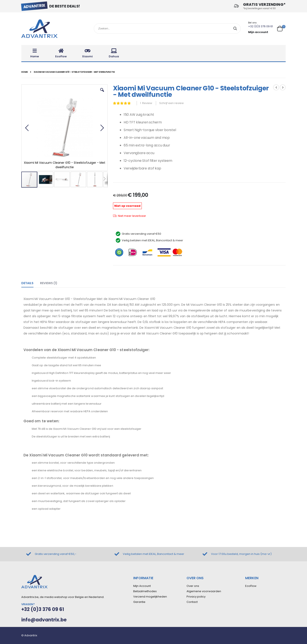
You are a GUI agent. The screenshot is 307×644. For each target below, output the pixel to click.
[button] (102, 93)
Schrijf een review (172, 103)
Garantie (139, 602)
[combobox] (167, 29)
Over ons (193, 586)
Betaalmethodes (145, 591)
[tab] (31, 282)
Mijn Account (142, 586)
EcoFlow (251, 586)
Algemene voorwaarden (204, 591)
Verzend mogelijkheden (150, 597)
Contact (192, 602)
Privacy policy (196, 597)
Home (25, 72)
